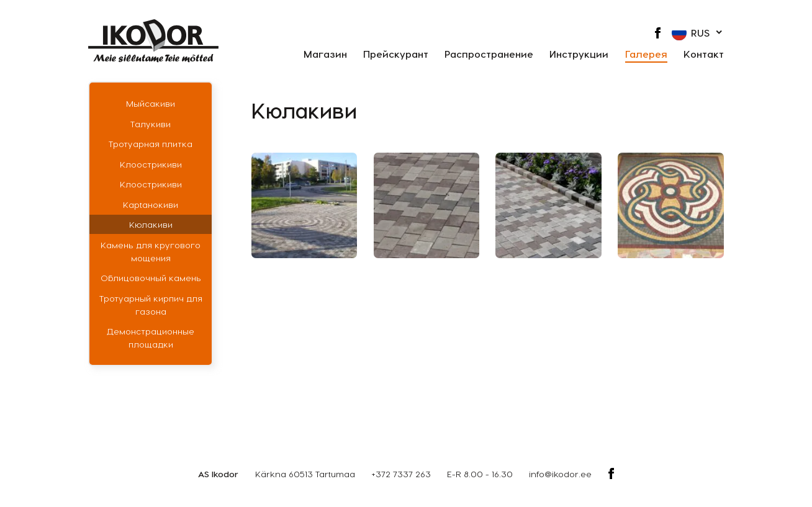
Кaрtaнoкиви (151, 204)
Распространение (489, 54)
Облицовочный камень (151, 278)
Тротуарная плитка (151, 144)
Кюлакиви (151, 224)
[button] (698, 33)
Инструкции (579, 54)
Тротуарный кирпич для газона (151, 305)
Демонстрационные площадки (151, 338)
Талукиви (151, 124)
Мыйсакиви (151, 103)
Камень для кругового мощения (151, 251)
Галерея (646, 54)
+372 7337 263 (401, 474)
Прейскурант (396, 54)
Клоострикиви (151, 164)
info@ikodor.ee (560, 474)
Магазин (325, 54)
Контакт (704, 54)
